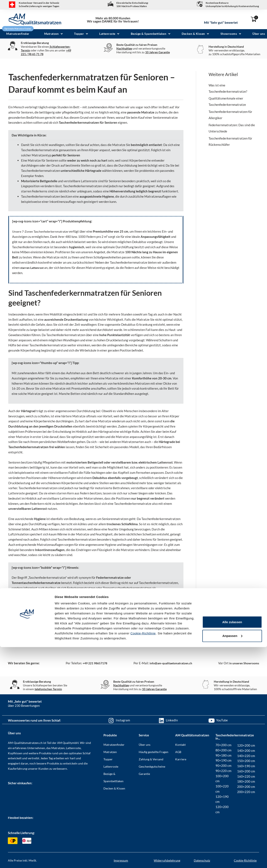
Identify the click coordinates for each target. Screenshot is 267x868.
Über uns (145, 744)
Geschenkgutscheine (152, 766)
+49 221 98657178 (93, 663)
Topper (108, 759)
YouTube (222, 720)
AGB (178, 752)
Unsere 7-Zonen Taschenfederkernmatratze (42, 231)
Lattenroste (111, 766)
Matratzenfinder (114, 744)
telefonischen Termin (48, 689)
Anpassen (232, 857)
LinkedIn (172, 720)
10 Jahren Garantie (157, 52)
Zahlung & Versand (151, 759)
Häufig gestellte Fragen (154, 752)
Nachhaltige (124, 48)
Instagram (123, 720)
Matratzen (110, 752)
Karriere (181, 759)
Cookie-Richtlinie (143, 854)
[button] (54, 34)
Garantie (144, 774)
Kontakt (180, 744)
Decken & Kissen (114, 788)
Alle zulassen (232, 843)
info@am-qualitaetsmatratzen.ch (169, 663)
